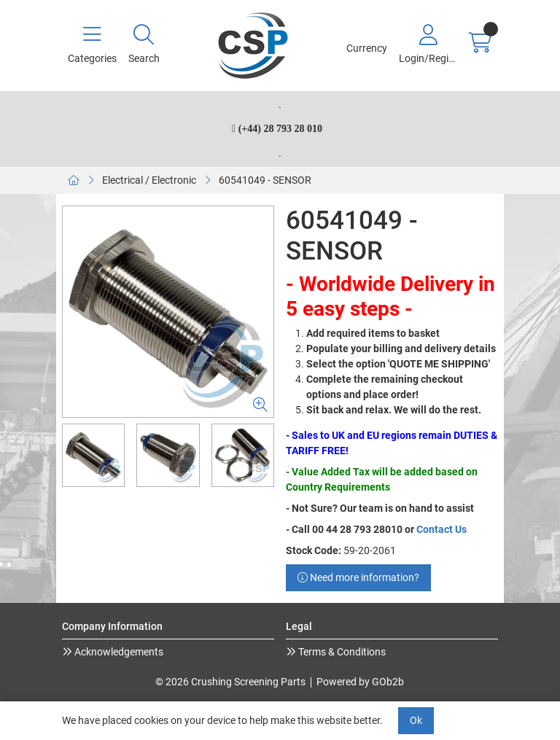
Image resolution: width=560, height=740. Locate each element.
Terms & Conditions (341, 652)
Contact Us (442, 529)
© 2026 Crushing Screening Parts (230, 682)
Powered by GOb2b (360, 682)
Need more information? (358, 577)
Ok (416, 720)
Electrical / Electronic (149, 180)
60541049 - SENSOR (265, 180)
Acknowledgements (118, 652)
